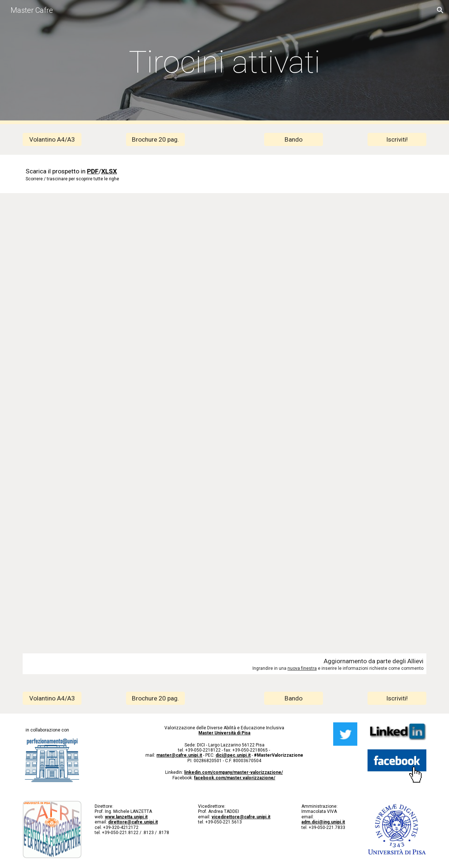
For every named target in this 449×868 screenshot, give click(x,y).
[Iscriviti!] (397, 140)
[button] (440, 10)
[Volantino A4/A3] (52, 140)
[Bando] (294, 140)
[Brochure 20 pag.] (155, 140)
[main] (224, 62)
